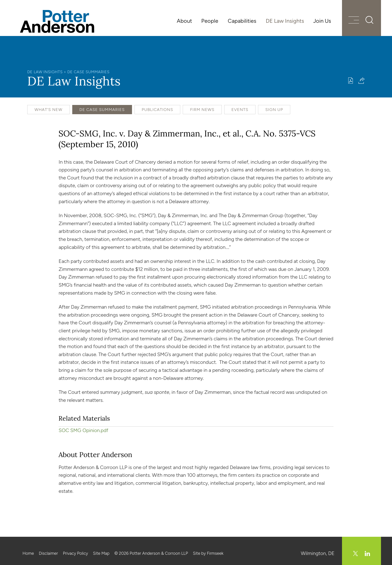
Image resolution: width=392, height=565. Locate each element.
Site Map (101, 553)
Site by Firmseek (208, 553)
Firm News (202, 110)
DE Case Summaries (88, 72)
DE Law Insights (285, 21)
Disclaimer (48, 553)
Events (240, 110)
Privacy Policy (75, 553)
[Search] (369, 20)
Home (28, 553)
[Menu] (354, 21)
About (184, 21)
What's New (48, 110)
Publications (157, 110)
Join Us (322, 21)
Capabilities (242, 21)
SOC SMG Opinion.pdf (83, 430)
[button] (362, 81)
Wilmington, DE (318, 553)
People (210, 21)
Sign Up (274, 110)
